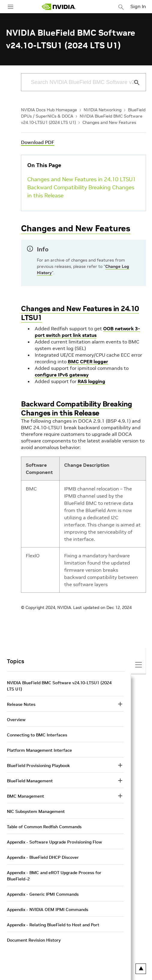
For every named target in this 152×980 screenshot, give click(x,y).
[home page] (59, 7)
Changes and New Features (109, 122)
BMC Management (25, 796)
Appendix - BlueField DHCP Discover (43, 857)
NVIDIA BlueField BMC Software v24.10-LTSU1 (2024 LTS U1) (59, 686)
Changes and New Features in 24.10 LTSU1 (82, 179)
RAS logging (91, 381)
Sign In (138, 6)
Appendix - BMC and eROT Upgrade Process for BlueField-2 (54, 876)
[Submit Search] (133, 82)
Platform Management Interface (39, 750)
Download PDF (38, 142)
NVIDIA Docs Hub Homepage (49, 110)
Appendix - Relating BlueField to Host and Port (53, 925)
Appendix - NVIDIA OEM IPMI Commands (48, 910)
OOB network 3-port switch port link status (87, 332)
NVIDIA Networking (103, 110)
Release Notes (21, 704)
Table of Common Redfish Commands (44, 827)
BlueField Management (30, 781)
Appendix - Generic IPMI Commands (43, 894)
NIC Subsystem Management (36, 811)
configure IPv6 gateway (62, 375)
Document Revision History (34, 940)
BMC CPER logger (88, 361)
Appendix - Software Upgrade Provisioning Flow (54, 842)
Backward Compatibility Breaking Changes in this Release (81, 191)
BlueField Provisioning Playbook (38, 766)
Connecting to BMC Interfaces (37, 735)
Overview (16, 720)
